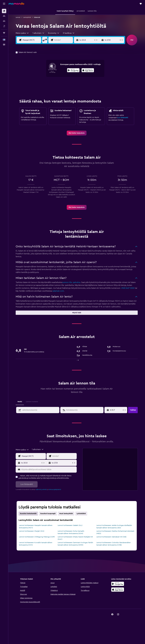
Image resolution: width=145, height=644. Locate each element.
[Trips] (4, 33)
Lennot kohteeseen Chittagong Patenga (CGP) (37, 537)
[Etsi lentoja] (4, 11)
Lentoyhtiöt (27, 17)
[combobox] (22, 33)
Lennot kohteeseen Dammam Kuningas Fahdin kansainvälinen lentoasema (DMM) (75, 544)
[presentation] (88, 70)
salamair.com (58, 291)
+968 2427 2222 (128, 288)
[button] (4, 4)
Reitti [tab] (20, 402)
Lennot (18, 17)
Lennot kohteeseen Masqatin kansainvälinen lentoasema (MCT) (36, 527)
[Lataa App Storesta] (88, 71)
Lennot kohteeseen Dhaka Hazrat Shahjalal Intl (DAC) (75, 538)
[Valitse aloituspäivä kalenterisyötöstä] (116, 410)
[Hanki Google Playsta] (73, 71)
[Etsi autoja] (4, 21)
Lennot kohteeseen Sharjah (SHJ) (32, 531)
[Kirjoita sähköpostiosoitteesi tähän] (49, 470)
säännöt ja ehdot (41, 489)
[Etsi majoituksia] (4, 16)
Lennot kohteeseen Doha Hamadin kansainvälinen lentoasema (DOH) (71, 532)
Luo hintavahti (123, 118)
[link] (77, 133)
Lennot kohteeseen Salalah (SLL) (70, 525)
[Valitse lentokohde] (63, 40)
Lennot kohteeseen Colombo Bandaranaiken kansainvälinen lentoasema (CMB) (114, 544)
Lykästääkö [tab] (81, 514)
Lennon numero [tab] (32, 402)
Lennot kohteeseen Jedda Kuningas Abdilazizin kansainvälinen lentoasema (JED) (114, 527)
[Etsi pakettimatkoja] (4, 26)
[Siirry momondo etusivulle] (16, 4)
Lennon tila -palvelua (71, 282)
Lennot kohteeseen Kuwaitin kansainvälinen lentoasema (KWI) (36, 544)
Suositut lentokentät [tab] (28, 514)
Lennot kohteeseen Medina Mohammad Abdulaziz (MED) (115, 532)
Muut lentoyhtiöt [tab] (66, 514)
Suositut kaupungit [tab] (48, 514)
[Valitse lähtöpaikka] (31, 40)
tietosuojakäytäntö (55, 489)
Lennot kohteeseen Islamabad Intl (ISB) (111, 537)
